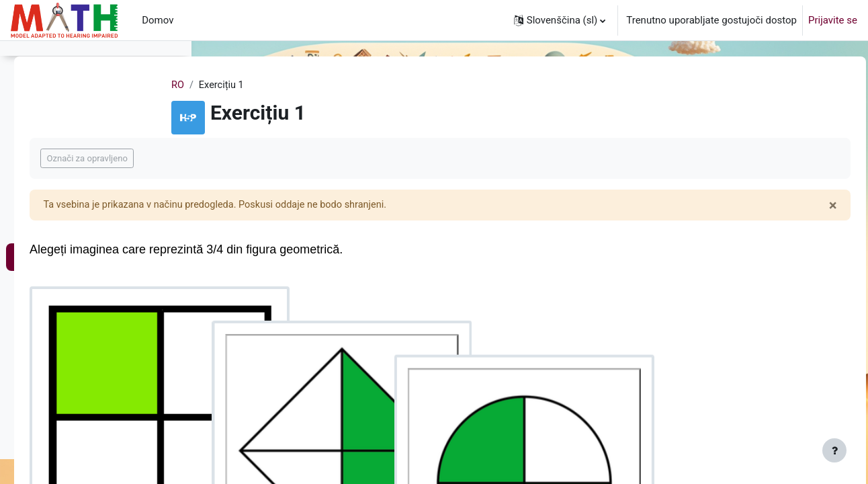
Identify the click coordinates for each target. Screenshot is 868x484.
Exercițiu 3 (51, 91)
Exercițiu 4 (51, 118)
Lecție (42, 255)
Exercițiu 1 (51, 282)
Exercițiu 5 (51, 146)
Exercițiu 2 (51, 309)
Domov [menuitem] (158, 20)
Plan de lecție (58, 227)
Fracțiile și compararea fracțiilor (96, 200)
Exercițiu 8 (51, 473)
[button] (560, 20)
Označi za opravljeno (275, 159)
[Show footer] (834, 450)
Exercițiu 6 (51, 173)
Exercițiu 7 (51, 445)
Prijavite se (833, 20)
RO (257, 85)
